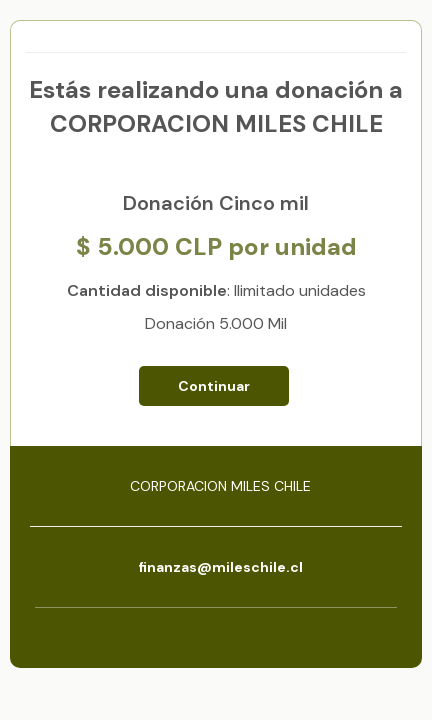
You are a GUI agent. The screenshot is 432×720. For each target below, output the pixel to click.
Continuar (214, 386)
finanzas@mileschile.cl (220, 567)
